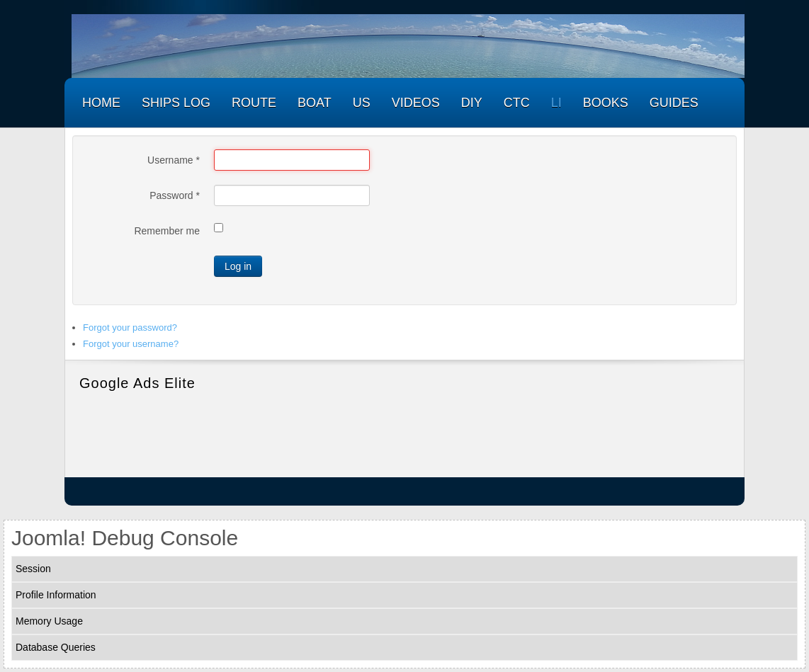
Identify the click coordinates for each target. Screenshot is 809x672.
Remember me (167, 231)
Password (175, 195)
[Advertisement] (404, 431)
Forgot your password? (130, 328)
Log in (238, 266)
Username (174, 160)
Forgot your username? (131, 344)
